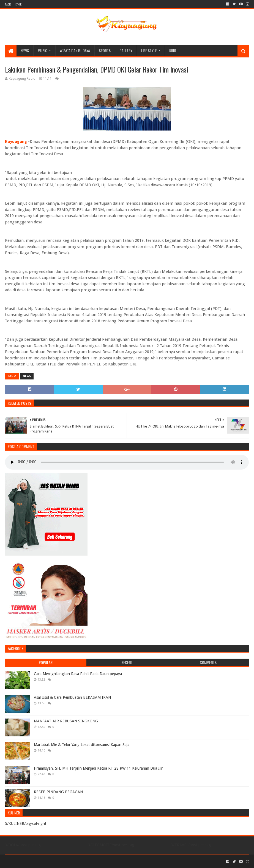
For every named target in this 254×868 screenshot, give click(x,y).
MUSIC (43, 50)
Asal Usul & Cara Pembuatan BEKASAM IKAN (72, 697)
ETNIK (18, 4)
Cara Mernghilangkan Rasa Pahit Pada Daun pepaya (78, 674)
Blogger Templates (67, 862)
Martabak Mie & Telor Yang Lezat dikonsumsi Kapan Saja (82, 745)
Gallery (126, 50)
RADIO (8, 4)
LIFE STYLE (149, 50)
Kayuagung (16, 142)
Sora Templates (35, 862)
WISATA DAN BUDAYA (75, 50)
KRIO (173, 50)
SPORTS (105, 50)
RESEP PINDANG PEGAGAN (58, 792)
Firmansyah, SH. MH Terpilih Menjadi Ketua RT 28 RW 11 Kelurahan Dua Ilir (98, 768)
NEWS (25, 50)
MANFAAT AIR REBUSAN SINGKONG (66, 721)
